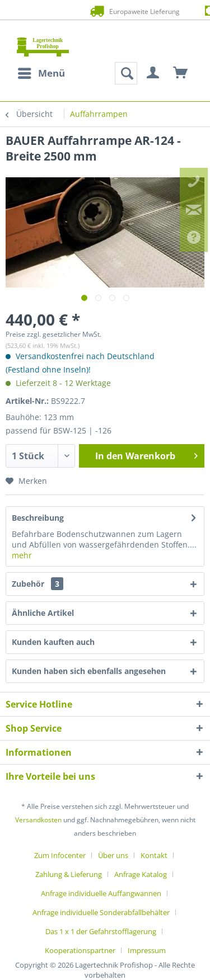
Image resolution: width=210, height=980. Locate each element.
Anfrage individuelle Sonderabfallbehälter (101, 912)
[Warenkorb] (181, 73)
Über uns (113, 855)
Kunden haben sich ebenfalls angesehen (89, 671)
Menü (41, 72)
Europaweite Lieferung (105, 11)
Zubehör (38, 584)
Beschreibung (38, 518)
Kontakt (154, 855)
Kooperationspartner (80, 950)
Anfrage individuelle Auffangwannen (101, 893)
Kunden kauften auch (53, 642)
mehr (22, 555)
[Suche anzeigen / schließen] (126, 73)
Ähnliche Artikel (43, 613)
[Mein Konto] (153, 73)
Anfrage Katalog (141, 874)
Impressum (147, 950)
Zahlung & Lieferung (69, 874)
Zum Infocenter (60, 855)
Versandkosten (38, 820)
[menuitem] (41, 73)
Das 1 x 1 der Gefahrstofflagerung (101, 931)
